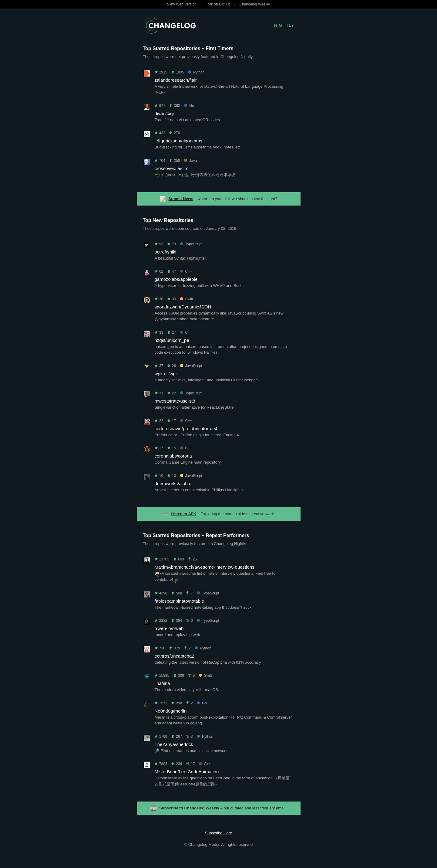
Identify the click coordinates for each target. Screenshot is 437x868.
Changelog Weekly (255, 4)
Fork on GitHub (218, 4)
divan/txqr (165, 113)
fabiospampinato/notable (179, 601)
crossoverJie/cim (172, 168)
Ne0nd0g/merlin (171, 711)
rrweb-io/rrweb (169, 628)
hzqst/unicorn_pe (172, 340)
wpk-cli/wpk (166, 374)
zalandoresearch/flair (176, 80)
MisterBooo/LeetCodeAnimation (187, 772)
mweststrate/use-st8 (175, 401)
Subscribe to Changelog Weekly (189, 808)
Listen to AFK (183, 514)
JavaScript (191, 366)
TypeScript (191, 244)
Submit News (181, 199)
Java (190, 161)
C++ (186, 271)
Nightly (284, 25)
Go (189, 106)
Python (196, 72)
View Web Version (182, 4)
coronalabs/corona (173, 456)
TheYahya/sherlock (174, 744)
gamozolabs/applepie (176, 279)
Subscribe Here (219, 833)
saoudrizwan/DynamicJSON (183, 307)
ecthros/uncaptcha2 (175, 656)
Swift (187, 299)
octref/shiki (166, 252)
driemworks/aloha (173, 483)
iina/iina (162, 683)
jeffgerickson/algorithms (178, 141)
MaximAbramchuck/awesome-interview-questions (205, 567)
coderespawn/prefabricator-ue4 (186, 429)
